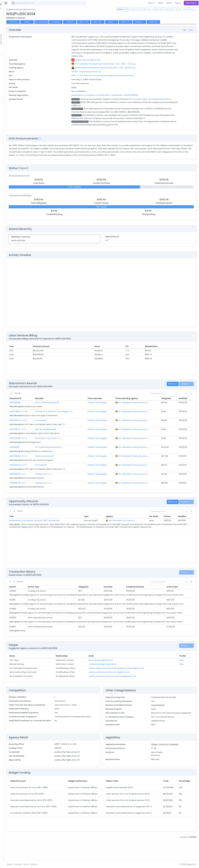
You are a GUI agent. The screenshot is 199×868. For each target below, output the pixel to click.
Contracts (11, 25)
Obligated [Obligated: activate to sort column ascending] (171, 405)
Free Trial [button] (191, 3)
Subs (125, 22)
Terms (53, 864)
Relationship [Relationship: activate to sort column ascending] (82, 673)
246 (120, 247)
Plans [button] (161, 3)
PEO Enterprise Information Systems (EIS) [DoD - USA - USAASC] (122, 68)
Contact (45, 864)
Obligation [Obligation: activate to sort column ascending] (100, 593)
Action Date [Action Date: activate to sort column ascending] (176, 593)
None (92, 87)
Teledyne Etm (64, 480)
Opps (138, 22)
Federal (8, 8)
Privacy (61, 864)
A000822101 (41, 454)
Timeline (97, 22)
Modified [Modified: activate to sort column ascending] (185, 405)
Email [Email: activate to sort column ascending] (106, 673)
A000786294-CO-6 (45, 463)
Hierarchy (83, 22)
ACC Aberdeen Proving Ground (143, 409)
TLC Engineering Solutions (70, 454)
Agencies (10, 83)
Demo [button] (169, 3)
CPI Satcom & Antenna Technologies (75, 418)
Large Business (165, 722)
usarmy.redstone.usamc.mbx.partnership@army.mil (127, 693)
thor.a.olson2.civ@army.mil (116, 677)
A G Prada (63, 427)
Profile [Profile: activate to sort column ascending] (185, 673)
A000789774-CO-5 (45, 427)
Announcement (68, 22)
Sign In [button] (178, 3)
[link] (191, 400)
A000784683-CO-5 (45, 445)
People (9, 87)
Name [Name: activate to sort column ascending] (39, 673)
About (36, 864)
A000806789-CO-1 (45, 489)
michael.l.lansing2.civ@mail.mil (118, 681)
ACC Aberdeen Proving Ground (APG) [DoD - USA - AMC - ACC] (122, 64)
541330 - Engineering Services (103, 72)
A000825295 (42, 409)
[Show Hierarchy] (117, 60)
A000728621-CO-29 (45, 418)
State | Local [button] (22, 8)
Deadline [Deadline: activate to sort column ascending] (184, 523)
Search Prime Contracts (46, 9)
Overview (40, 22)
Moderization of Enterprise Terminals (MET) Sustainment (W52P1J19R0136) (123, 95)
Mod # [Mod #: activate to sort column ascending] (39, 593)
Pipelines (10, 35)
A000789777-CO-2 (45, 436)
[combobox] (76, 3)
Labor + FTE (111, 22)
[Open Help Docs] (61, 10)
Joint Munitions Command (134, 527)
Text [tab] (191, 30)
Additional (180, 22)
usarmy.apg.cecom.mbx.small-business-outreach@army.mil (132, 685)
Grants (9, 29)
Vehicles (10, 66)
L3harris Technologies (103, 60)
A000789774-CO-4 (45, 471)
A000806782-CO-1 (45, 480)
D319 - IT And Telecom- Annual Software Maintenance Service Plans (120, 76)
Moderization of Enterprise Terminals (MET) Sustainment (62, 527)
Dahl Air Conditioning (68, 436)
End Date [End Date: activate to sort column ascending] (121, 593)
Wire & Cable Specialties (69, 409)
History (152, 22)
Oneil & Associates (66, 463)
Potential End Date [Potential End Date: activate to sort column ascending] (145, 593)
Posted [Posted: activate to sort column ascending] (171, 523)
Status (54, 22)
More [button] (151, 3)
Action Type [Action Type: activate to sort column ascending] (58, 593)
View (184, 677)
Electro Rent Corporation (69, 445)
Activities (10, 42)
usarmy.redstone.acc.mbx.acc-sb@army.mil (124, 689)
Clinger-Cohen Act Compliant (172, 764)
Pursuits (9, 39)
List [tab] (185, 30)
